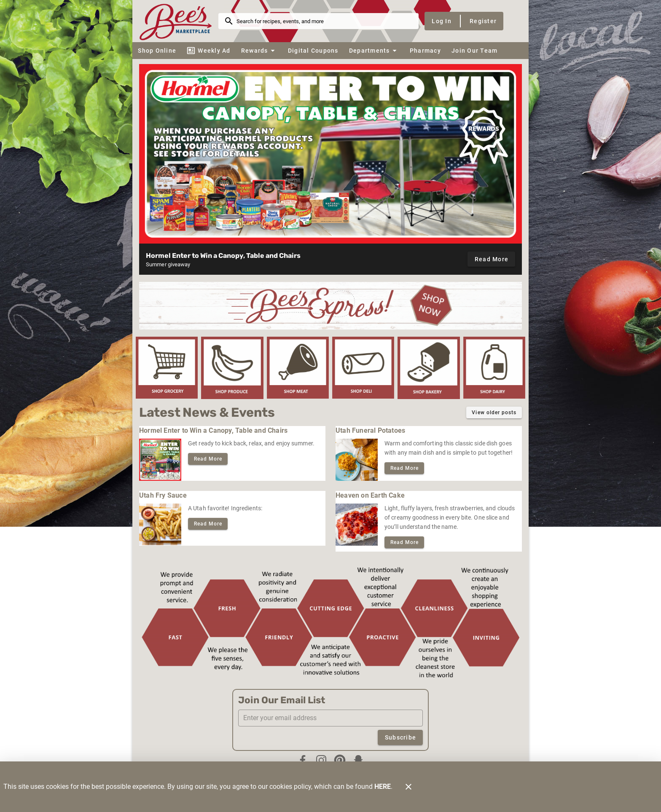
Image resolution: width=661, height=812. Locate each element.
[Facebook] (303, 760)
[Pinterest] (340, 760)
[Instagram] (321, 760)
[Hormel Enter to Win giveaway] (330, 154)
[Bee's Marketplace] (178, 21)
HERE (383, 787)
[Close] (408, 787)
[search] (324, 21)
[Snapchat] (358, 760)
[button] (259, 51)
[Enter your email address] (333, 718)
